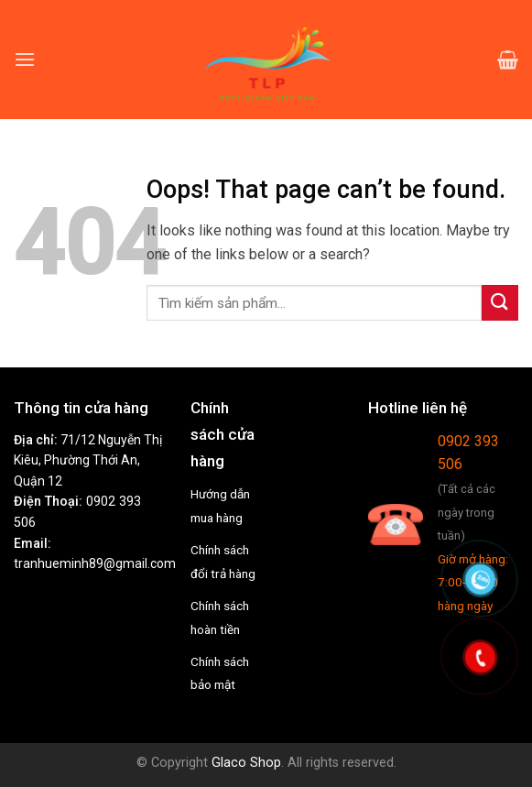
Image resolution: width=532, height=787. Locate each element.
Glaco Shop (246, 763)
